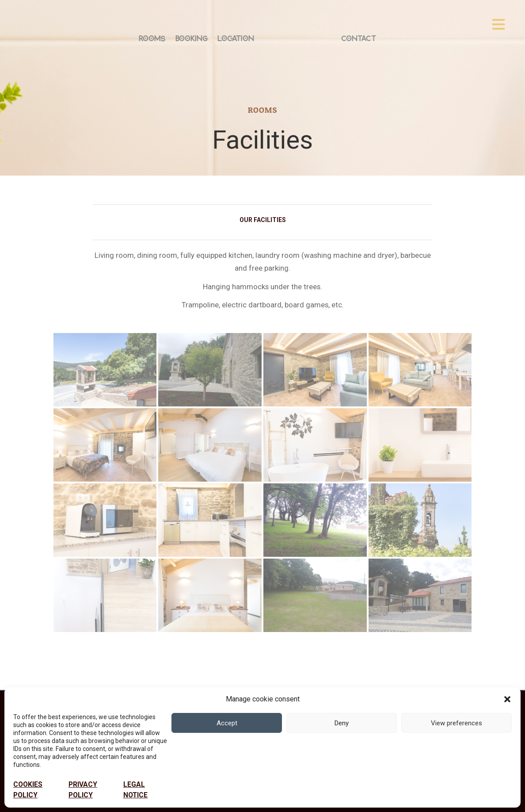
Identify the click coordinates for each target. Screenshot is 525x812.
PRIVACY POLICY (83, 790)
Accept (227, 723)
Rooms (152, 38)
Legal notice (135, 790)
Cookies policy (28, 790)
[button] (507, 699)
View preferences (457, 723)
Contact (359, 38)
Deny (342, 723)
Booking (192, 38)
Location (236, 38)
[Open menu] (498, 24)
